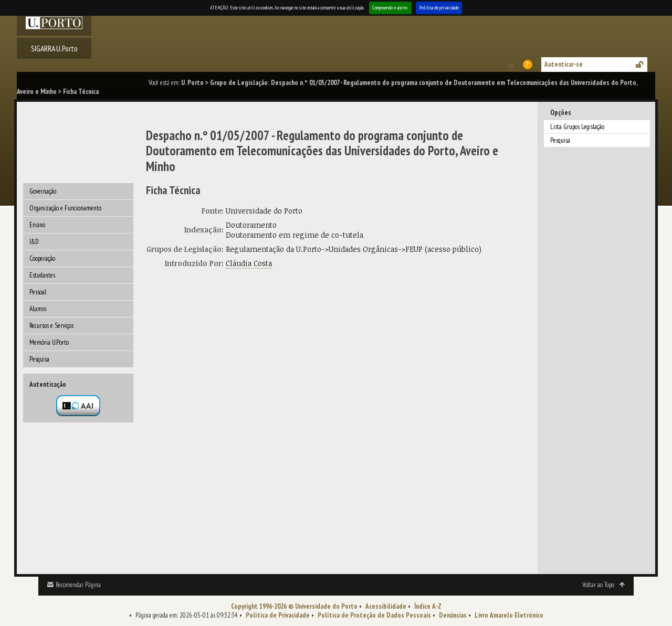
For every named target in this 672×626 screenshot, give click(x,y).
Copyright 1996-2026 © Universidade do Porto (294, 606)
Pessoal (38, 292)
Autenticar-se (564, 64)
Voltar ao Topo (598, 585)
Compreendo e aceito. (390, 8)
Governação (43, 191)
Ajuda (528, 65)
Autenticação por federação (78, 406)
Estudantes (42, 275)
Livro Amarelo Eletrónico (509, 615)
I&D (34, 242)
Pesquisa (39, 359)
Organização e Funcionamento (65, 208)
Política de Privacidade (278, 615)
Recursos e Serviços (51, 326)
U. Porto (192, 83)
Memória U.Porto (49, 342)
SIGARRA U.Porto (54, 48)
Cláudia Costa (249, 263)
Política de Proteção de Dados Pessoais (374, 615)
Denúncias (453, 615)
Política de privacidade (439, 8)
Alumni (38, 309)
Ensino (37, 225)
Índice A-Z (428, 606)
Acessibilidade (386, 606)
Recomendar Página (78, 585)
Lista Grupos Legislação (577, 127)
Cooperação (42, 258)
